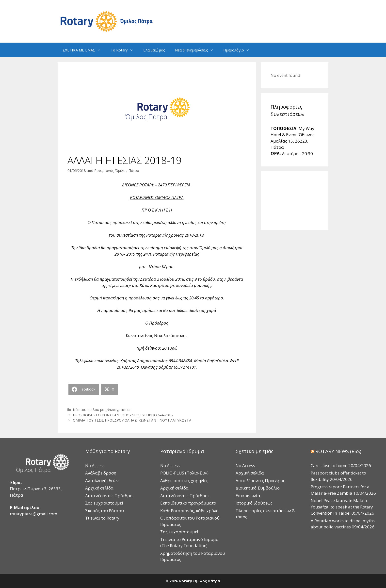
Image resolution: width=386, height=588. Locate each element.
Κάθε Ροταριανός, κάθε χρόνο (189, 511)
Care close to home (329, 465)
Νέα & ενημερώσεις (197, 50)
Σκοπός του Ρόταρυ (105, 511)
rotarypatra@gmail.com (33, 514)
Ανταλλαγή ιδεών (102, 481)
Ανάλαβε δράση (101, 473)
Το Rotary (124, 50)
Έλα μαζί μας (154, 50)
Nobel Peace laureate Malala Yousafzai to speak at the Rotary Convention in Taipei (342, 507)
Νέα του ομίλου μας (90, 410)
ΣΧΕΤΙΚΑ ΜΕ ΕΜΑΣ (84, 50)
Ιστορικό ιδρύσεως (254, 503)
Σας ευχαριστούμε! (104, 503)
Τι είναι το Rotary (102, 518)
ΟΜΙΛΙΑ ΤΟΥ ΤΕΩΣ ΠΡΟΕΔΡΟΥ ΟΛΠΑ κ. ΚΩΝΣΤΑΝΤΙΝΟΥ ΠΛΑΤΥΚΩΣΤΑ (132, 420)
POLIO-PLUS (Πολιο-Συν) (184, 473)
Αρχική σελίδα (99, 488)
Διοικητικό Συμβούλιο (258, 488)
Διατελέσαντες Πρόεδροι (110, 496)
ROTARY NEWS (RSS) (338, 451)
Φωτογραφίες (119, 410)
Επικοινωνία (248, 496)
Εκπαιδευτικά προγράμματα (188, 503)
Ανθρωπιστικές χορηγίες (184, 481)
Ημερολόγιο (239, 50)
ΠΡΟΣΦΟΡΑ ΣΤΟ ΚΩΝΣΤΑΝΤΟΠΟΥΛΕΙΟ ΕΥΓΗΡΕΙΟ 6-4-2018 (123, 415)
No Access (95, 465)
